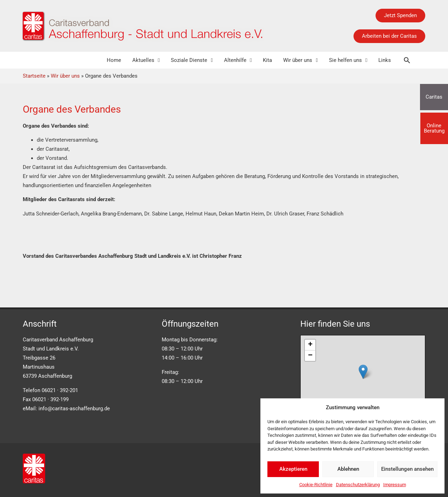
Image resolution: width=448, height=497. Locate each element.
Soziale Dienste (192, 60)
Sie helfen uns (348, 60)
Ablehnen (348, 469)
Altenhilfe (238, 60)
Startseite (34, 76)
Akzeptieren (293, 469)
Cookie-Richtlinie (316, 485)
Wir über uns (300, 60)
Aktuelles (146, 60)
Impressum (395, 485)
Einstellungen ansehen (407, 469)
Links (385, 60)
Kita (267, 60)
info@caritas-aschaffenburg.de (74, 409)
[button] (407, 60)
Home (114, 60)
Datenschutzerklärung (358, 485)
